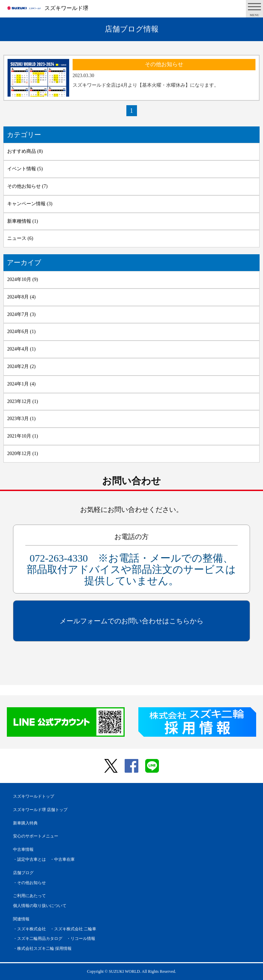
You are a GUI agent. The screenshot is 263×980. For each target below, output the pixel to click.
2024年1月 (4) (21, 384)
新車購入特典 (25, 823)
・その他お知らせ (29, 883)
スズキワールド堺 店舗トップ (40, 810)
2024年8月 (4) (21, 297)
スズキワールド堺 (66, 8)
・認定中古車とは (29, 859)
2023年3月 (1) (21, 419)
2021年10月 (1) (23, 436)
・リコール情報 (81, 939)
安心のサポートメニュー (36, 836)
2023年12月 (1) (23, 401)
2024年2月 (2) (21, 366)
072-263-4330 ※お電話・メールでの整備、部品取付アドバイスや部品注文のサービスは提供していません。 (131, 569)
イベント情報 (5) (25, 169)
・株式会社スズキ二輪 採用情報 (42, 948)
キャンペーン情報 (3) (30, 204)
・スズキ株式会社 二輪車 (73, 929)
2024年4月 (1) (21, 349)
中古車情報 (23, 849)
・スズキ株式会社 (29, 929)
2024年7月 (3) (21, 314)
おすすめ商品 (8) (25, 151)
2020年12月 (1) (23, 454)
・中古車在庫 (62, 859)
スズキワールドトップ (34, 796)
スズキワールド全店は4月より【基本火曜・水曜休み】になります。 (146, 85)
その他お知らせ (164, 64)
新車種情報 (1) (23, 221)
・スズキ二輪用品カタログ (38, 939)
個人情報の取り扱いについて (40, 906)
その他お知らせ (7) (27, 186)
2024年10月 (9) (23, 279)
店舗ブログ (23, 873)
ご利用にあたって (29, 896)
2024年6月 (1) (21, 332)
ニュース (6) (20, 238)
